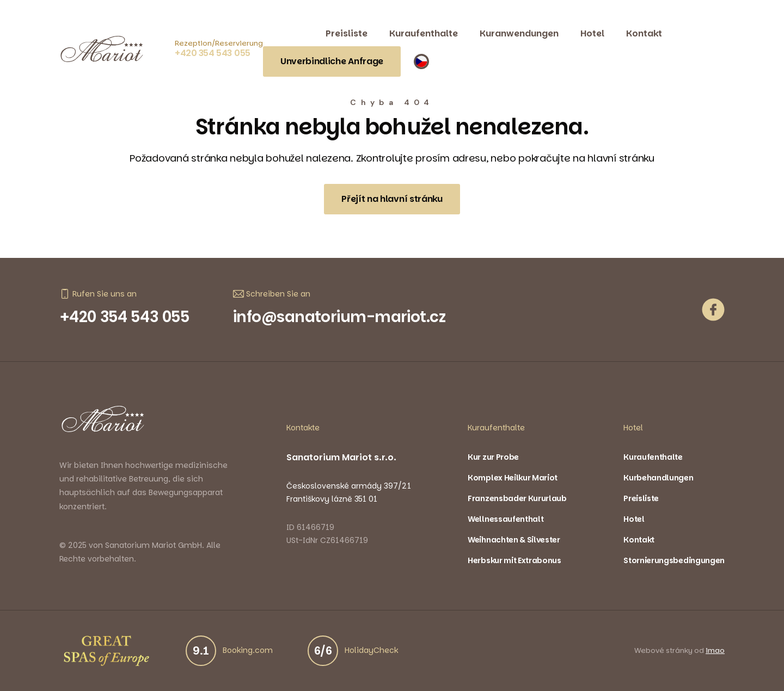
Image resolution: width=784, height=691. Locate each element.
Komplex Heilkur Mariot (513, 478)
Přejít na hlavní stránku (392, 199)
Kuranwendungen (519, 33)
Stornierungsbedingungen (674, 560)
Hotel (592, 33)
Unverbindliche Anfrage (332, 61)
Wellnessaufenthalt (506, 519)
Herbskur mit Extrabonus (514, 560)
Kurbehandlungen (658, 478)
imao (715, 651)
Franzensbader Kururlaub (517, 498)
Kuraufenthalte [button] (496, 428)
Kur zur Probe (493, 457)
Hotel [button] (633, 428)
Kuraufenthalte (424, 33)
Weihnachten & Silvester (514, 540)
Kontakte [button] (303, 428)
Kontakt (644, 33)
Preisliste (347, 33)
